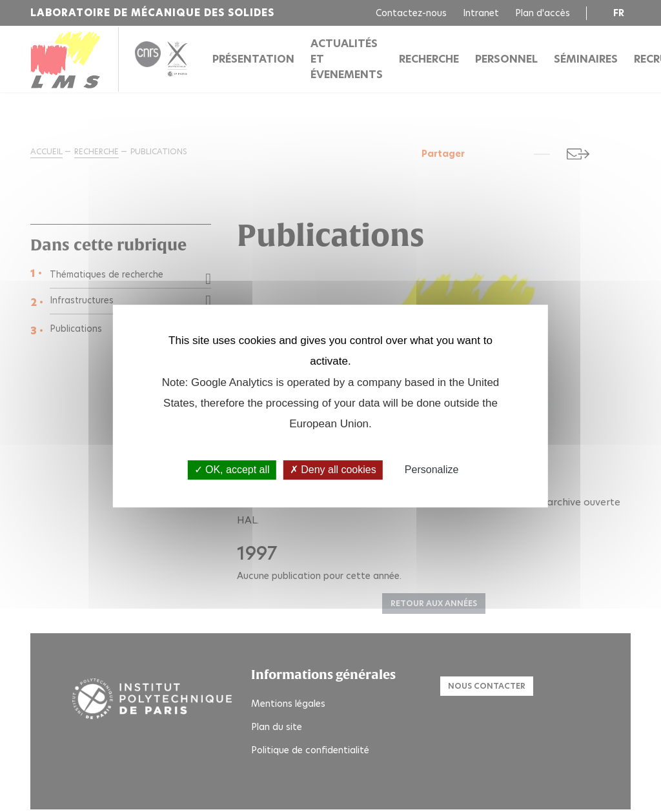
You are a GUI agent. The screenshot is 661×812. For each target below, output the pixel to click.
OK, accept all (232, 470)
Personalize (432, 470)
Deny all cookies (333, 470)
